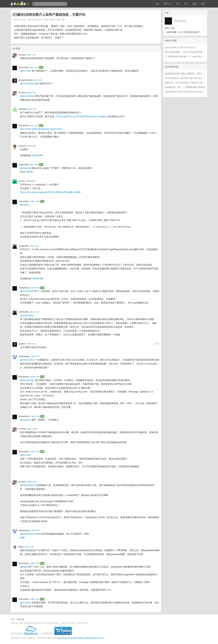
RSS (13, 619)
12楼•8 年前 (35, 288)
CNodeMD (38, 155)
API (178, 4)
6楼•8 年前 (34, 126)
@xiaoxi (24, 205)
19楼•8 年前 (35, 452)
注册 (194, 4)
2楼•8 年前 (34, 67)
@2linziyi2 (56, 129)
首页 (157, 4)
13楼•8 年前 (34, 312)
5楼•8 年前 (32, 109)
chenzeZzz (180, 21)
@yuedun (25, 420)
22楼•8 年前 (29, 547)
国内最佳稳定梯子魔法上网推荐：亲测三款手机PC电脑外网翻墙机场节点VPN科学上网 (185, 74)
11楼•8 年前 (34, 246)
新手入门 (168, 4)
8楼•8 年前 (34, 165)
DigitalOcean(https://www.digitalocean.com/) (81, 638)
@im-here (26, 71)
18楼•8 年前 (32, 429)
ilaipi (21, 547)
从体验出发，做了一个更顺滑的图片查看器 (185, 87)
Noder (30, 172)
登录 (203, 4)
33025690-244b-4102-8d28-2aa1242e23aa (185, 92)
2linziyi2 (23, 109)
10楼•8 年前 (35, 201)
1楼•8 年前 (31, 55)
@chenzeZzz (27, 84)
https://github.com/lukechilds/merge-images (81, 116)
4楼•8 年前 (31, 93)
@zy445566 (27, 291)
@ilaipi (24, 567)
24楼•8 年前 (35, 599)
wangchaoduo (26, 80)
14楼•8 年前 (32, 344)
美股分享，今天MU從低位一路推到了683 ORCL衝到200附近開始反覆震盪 (185, 83)
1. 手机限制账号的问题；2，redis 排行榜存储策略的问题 (185, 56)
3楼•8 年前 (38, 80)
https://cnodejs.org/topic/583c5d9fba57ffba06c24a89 (50, 192)
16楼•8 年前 (35, 377)
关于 (186, 4)
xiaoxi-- (22, 181)
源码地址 (21, 619)
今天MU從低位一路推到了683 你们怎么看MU (185, 78)
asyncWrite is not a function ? (180, 47)
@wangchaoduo (41, 129)
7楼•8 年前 (31, 146)
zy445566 (23, 246)
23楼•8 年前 (35, 563)
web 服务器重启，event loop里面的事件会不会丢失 (185, 52)
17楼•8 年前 (35, 416)
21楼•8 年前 (35, 530)
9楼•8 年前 (31, 181)
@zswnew (26, 168)
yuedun (22, 344)
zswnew (22, 146)
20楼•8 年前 (32, 482)
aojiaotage (24, 356)
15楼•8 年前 (35, 356)
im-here (22, 55)
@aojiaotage (27, 380)
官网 (22, 538)
